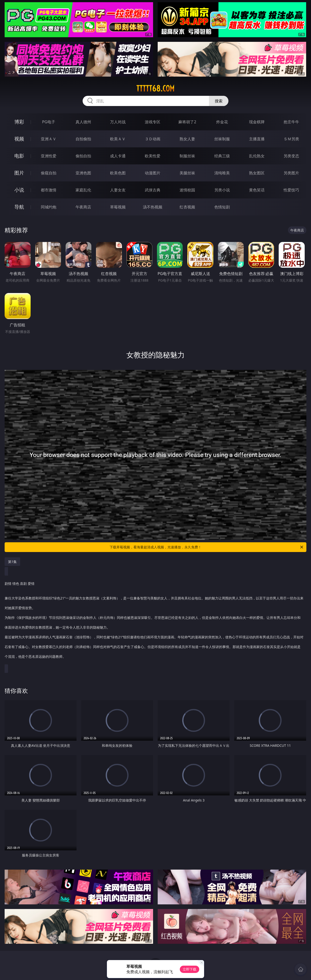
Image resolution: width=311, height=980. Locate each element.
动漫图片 (153, 173)
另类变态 (291, 156)
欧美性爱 (153, 156)
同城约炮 (49, 207)
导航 (19, 207)
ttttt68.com (155, 89)
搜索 (219, 101)
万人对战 (118, 122)
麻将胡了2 (187, 122)
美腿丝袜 (187, 173)
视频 (19, 139)
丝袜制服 (222, 139)
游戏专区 (153, 122)
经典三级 (222, 156)
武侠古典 (153, 190)
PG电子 (48, 122)
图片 (19, 173)
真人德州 (83, 122)
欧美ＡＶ (118, 139)
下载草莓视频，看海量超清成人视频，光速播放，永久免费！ (207, 547)
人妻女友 (118, 190)
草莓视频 (118, 207)
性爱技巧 (291, 190)
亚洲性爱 (49, 156)
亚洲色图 (83, 173)
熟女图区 (257, 173)
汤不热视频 (153, 207)
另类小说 (222, 190)
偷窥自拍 (49, 173)
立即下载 (190, 969)
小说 (19, 190)
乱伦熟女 (257, 156)
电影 (19, 156)
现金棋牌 (257, 122)
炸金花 (222, 122)
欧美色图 (118, 173)
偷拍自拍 (83, 156)
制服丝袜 (187, 156)
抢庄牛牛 (291, 122)
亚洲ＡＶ (49, 139)
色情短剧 (222, 207)
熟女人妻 (187, 139)
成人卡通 (118, 156)
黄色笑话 (257, 190)
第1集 (12, 562)
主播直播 (257, 139)
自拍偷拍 (83, 139)
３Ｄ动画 (153, 139)
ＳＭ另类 (291, 139)
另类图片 (291, 173)
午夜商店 (83, 207)
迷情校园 (187, 190)
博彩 (19, 122)
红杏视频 (187, 207)
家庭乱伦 (83, 190)
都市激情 (49, 190)
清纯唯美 (222, 173)
